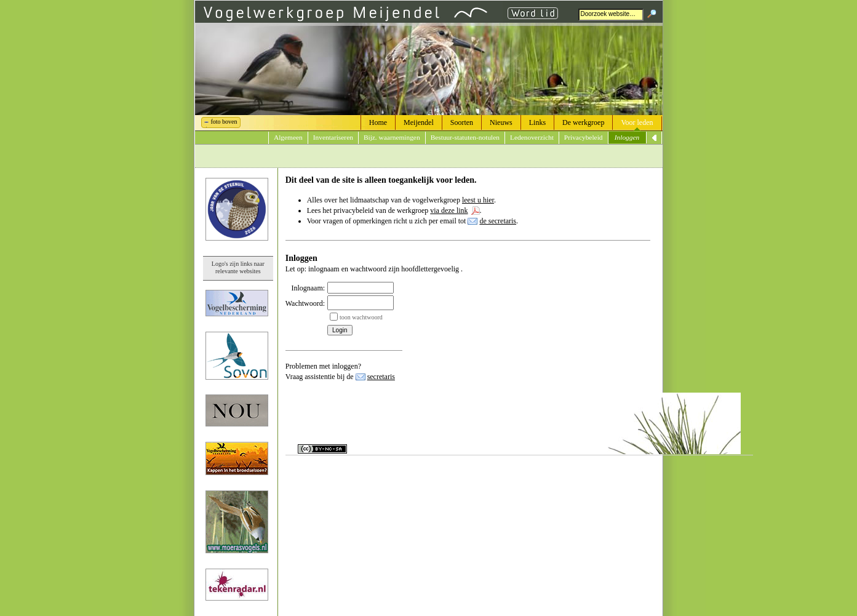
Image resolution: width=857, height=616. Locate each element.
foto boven (224, 122)
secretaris (381, 377)
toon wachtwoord (361, 317)
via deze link (449, 210)
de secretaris (498, 221)
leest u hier (478, 200)
